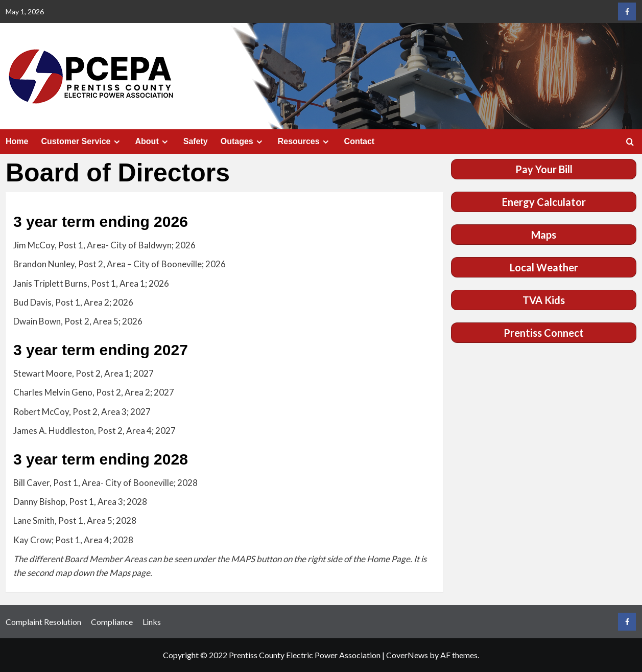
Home (17, 141)
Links (152, 622)
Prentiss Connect (544, 333)
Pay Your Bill (544, 169)
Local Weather (544, 267)
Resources (305, 142)
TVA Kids (544, 300)
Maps (544, 235)
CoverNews (407, 655)
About (153, 142)
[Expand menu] (117, 142)
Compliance (112, 622)
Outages (243, 142)
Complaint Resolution (43, 622)
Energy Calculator (544, 202)
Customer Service (81, 142)
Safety (196, 141)
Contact (360, 141)
